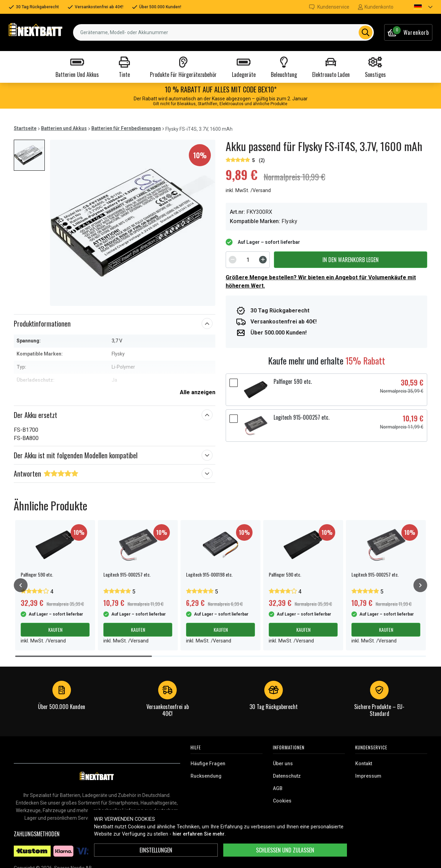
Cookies (282, 801)
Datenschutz (287, 776)
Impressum (368, 776)
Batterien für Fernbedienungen (126, 128)
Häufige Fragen (208, 764)
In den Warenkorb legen (351, 260)
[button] (417, 7)
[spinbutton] (248, 260)
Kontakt (364, 764)
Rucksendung (206, 776)
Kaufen (55, 630)
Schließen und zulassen (285, 850)
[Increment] (263, 260)
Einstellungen (156, 850)
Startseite (25, 128)
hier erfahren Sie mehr (199, 834)
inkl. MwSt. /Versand (248, 191)
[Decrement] (233, 260)
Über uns (283, 764)
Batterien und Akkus (64, 128)
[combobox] (223, 32)
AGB (278, 788)
